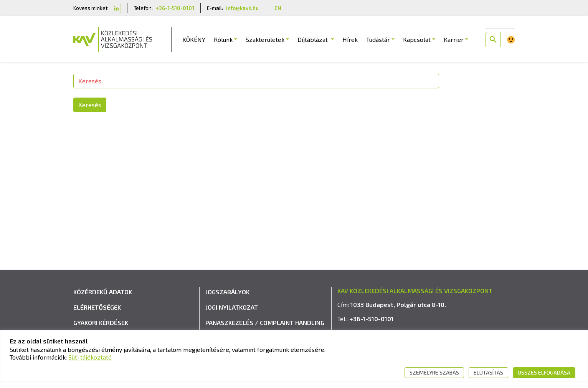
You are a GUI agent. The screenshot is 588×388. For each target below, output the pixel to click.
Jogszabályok (227, 292)
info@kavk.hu (242, 8)
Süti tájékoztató (90, 357)
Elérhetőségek (97, 307)
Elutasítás (488, 372)
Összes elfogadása (544, 372)
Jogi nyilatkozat (232, 307)
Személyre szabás (434, 372)
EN (278, 8)
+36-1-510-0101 (175, 8)
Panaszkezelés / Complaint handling (265, 323)
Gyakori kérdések (101, 323)
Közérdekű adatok (103, 292)
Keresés (90, 105)
